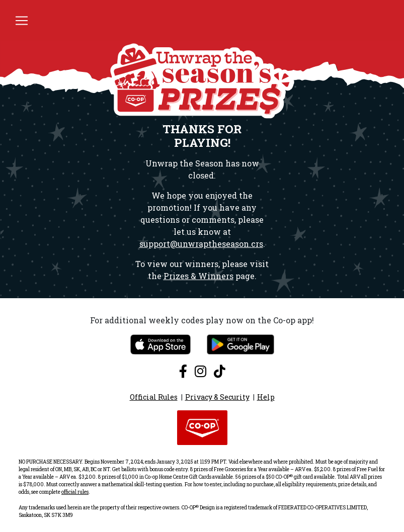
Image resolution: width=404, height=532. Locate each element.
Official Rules (154, 397)
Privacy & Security (217, 397)
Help (266, 397)
